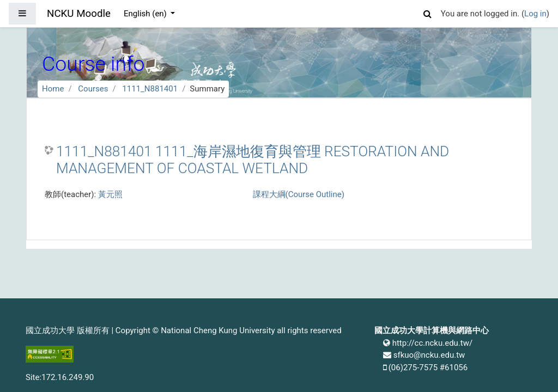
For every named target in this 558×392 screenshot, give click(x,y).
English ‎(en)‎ (146, 14)
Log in (535, 14)
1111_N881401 (150, 89)
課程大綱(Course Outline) (299, 194)
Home (53, 89)
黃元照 (110, 194)
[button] (428, 12)
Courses (93, 89)
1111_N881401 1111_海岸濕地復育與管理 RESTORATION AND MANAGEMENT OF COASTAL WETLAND (253, 160)
